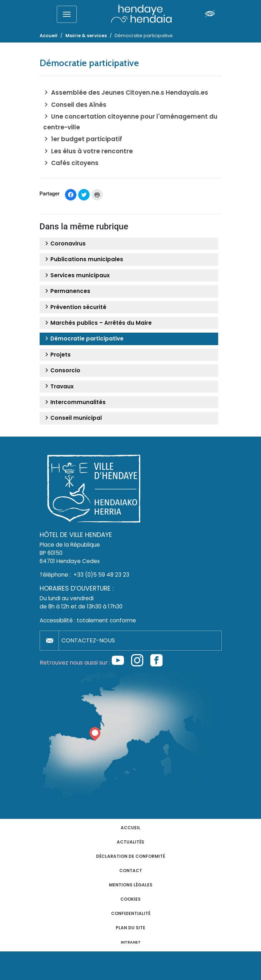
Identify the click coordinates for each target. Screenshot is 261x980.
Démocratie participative (83, 339)
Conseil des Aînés (79, 105)
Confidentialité (131, 913)
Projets (57, 355)
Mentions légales (131, 885)
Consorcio (62, 370)
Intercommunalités (74, 402)
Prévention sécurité (75, 307)
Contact (131, 870)
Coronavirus (64, 244)
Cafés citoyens (75, 163)
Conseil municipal (72, 418)
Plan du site (130, 928)
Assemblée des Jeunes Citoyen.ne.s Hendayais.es (130, 93)
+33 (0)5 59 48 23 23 (101, 575)
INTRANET (131, 942)
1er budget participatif (87, 139)
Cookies (130, 899)
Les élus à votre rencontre (92, 151)
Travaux (58, 387)
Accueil (130, 828)
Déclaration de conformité (130, 856)
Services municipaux (76, 275)
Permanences (67, 291)
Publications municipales (83, 259)
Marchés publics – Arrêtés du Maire (97, 323)
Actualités (130, 842)
